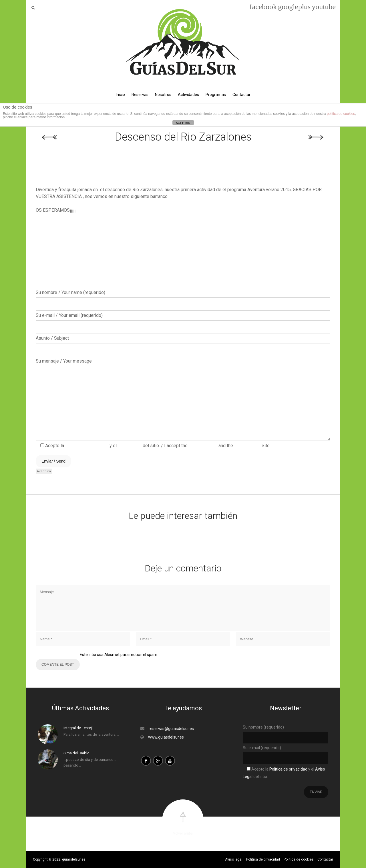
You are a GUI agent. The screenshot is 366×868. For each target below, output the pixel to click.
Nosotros (163, 95)
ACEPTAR (183, 123)
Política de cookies (299, 859)
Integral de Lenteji (78, 728)
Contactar (241, 95)
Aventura (44, 471)
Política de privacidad (86, 446)
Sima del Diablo (76, 753)
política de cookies (341, 114)
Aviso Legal (130, 446)
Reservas (140, 95)
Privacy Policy (202, 446)
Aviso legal (234, 859)
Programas (216, 95)
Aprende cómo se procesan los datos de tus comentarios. (211, 655)
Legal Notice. (247, 446)
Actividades (188, 95)
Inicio (120, 95)
